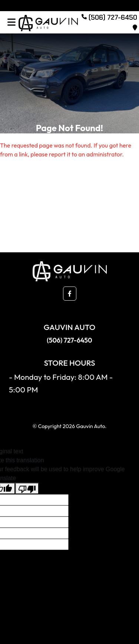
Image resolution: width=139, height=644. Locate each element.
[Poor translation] (27, 488)
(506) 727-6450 (69, 340)
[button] (70, 294)
